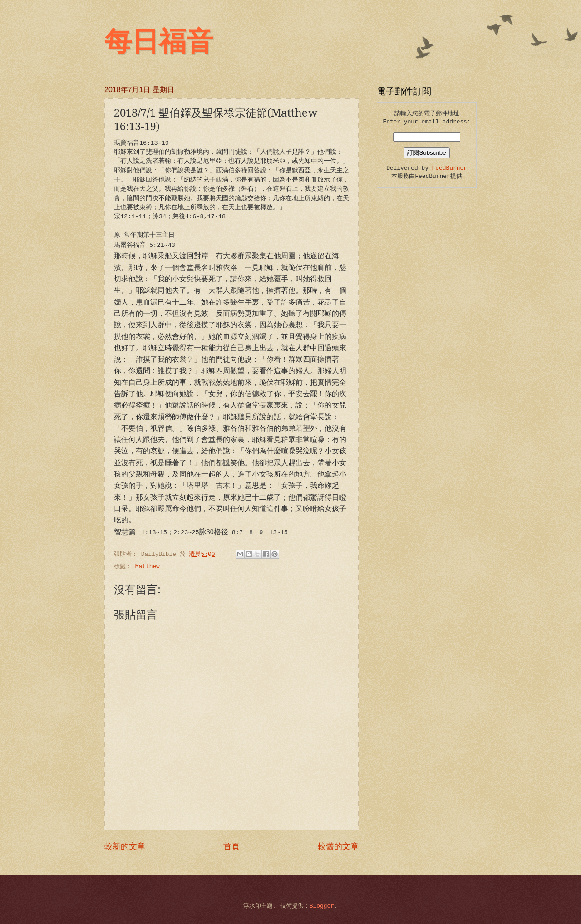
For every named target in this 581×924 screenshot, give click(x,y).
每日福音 (159, 42)
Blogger (322, 906)
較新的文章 (125, 847)
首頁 (231, 847)
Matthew (148, 567)
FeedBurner (450, 168)
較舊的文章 (338, 847)
